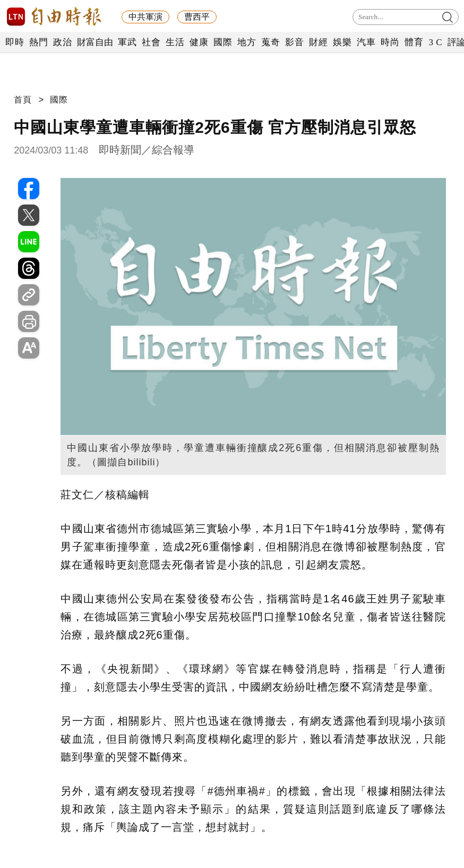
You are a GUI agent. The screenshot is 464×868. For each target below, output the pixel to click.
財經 (318, 42)
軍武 (127, 42)
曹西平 (197, 17)
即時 (15, 42)
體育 (414, 42)
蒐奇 (270, 42)
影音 (294, 42)
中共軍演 (145, 17)
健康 (199, 42)
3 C (435, 42)
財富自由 (95, 42)
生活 (175, 42)
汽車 (366, 42)
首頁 (23, 100)
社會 (151, 42)
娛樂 (342, 42)
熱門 (38, 42)
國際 (223, 42)
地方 (247, 42)
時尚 (390, 42)
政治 (62, 42)
